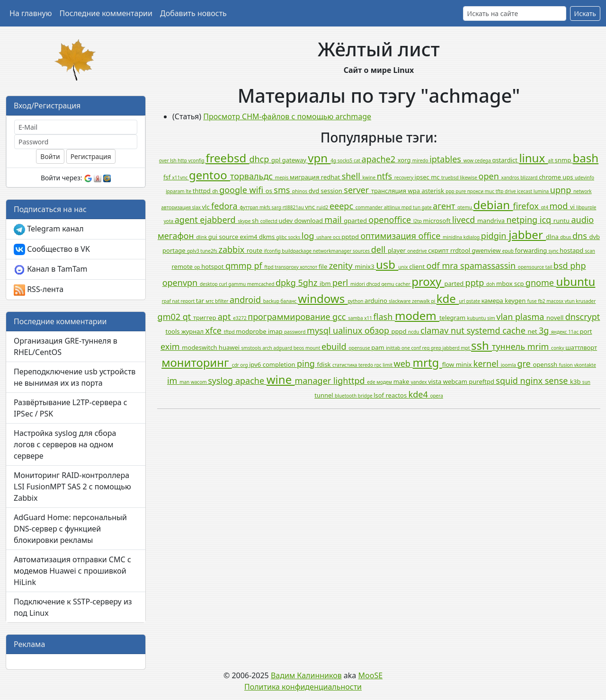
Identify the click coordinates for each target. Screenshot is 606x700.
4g (334, 160)
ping (307, 363)
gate (428, 207)
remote (183, 266)
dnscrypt (583, 317)
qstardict (505, 160)
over (165, 160)
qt (188, 317)
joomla (509, 365)
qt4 (545, 207)
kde (448, 298)
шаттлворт (581, 347)
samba (356, 318)
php (578, 266)
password (295, 332)
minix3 (365, 266)
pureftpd (482, 381)
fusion (567, 365)
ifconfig (273, 251)
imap (276, 331)
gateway (295, 160)
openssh (546, 364)
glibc (282, 237)
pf (259, 266)
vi (573, 207)
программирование (290, 317)
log (309, 236)
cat (358, 160)
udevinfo (584, 177)
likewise (469, 177)
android (246, 300)
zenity (342, 266)
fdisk (325, 364)
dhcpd (374, 284)
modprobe (252, 331)
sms (283, 190)
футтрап (250, 207)
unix (404, 267)
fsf (168, 177)
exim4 (250, 237)
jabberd (451, 348)
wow (469, 160)
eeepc (343, 206)
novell (556, 318)
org (245, 365)
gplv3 (194, 251)
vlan (506, 317)
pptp (476, 283)
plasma (531, 317)
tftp (500, 191)
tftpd (230, 332)
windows (323, 298)
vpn (319, 158)
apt (225, 317)
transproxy (287, 267)
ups (569, 177)
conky (558, 348)
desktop (209, 284)
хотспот (309, 267)
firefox (527, 206)
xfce (214, 330)
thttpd (202, 191)
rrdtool (461, 250)
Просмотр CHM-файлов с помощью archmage (287, 116)
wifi (258, 190)
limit (388, 365)
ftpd (269, 267)
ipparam (176, 191)
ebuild (335, 346)
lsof (379, 395)
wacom (199, 382)
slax (197, 207)
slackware (400, 301)
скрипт (439, 250)
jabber (527, 235)
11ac (574, 332)
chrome (551, 177)
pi (433, 301)
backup (272, 301)
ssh (481, 345)
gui (214, 237)
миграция (305, 177)
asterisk (433, 191)
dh (216, 191)
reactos (397, 395)
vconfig (197, 160)
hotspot (213, 266)
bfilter (222, 301)
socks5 (346, 160)
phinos (300, 191)
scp (520, 284)
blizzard (530, 177)
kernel (487, 363)
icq (547, 220)
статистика (345, 365)
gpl (277, 160)
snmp (564, 160)
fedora (225, 206)
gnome (541, 283)
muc (490, 191)
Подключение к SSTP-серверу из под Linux (73, 607)
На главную (31, 13)
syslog (222, 381)
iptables (446, 159)
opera (436, 396)
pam (379, 347)
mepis (282, 177)
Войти (50, 156)
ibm (326, 284)
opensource (532, 267)
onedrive (418, 251)
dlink (202, 237)
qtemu (465, 207)
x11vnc (181, 177)
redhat (331, 177)
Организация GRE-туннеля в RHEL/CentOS (66, 346)
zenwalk (422, 301)
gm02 (170, 317)
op (198, 267)
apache (251, 381)
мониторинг (197, 362)
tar (201, 301)
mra (451, 266)
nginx (533, 381)
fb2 (542, 301)
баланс (289, 301)
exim (171, 346)
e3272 (240, 318)
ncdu (414, 332)
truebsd (450, 177)
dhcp (260, 159)
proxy (428, 281)
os (270, 191)
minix (465, 364)
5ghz (309, 283)
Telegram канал (49, 229)
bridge (366, 396)
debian (493, 205)
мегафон (177, 236)
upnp (562, 190)
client (418, 266)
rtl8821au (294, 207)
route (255, 250)
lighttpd (350, 381)
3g (545, 330)
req (427, 348)
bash (586, 158)
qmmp (240, 266)
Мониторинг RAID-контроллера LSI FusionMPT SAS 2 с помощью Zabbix (72, 487)
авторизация (177, 207)
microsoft (438, 221)
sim (492, 318)
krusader (586, 301)
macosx (556, 301)
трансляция (390, 191)
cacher (403, 284)
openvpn (181, 283)
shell (352, 176)
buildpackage (297, 251)
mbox (505, 284)
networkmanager (333, 251)
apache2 (380, 159)
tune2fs (209, 251)
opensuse (360, 348)
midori (358, 284)
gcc (340, 317)
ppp (450, 191)
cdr (236, 365)
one (406, 348)
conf (417, 348)
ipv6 (256, 364)
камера (493, 301)
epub (509, 251)
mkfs (266, 207)
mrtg (428, 362)
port (586, 331)
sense (557, 381)
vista (436, 381)
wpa (415, 191)
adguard (283, 348)
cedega (484, 160)
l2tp (418, 221)
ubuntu (576, 281)
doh (491, 284)
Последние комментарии (106, 13)
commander (370, 207)
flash (384, 317)
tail (549, 267)
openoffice (391, 220)
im (173, 381)
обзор (378, 330)
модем (385, 382)
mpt (466, 348)
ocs (337, 237)
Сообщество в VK (52, 250)
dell (379, 249)
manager (314, 381)
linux (533, 158)
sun (586, 382)
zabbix (232, 249)
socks (294, 237)
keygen (516, 301)
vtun (570, 301)
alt (551, 160)
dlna (553, 237)
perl (341, 283)
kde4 (419, 394)
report (188, 301)
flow (449, 364)
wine (281, 379)
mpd (407, 207)
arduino (377, 301)
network (583, 191)
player (397, 250)
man (185, 382)
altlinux (393, 207)
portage (175, 250)
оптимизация (389, 236)
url (463, 301)
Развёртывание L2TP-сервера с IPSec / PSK (71, 408)
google (234, 190)
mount (313, 348)
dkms (268, 237)
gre (525, 363)
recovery (405, 177)
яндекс (560, 332)
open (490, 176)
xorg (405, 160)
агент (445, 206)
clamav (436, 330)
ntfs (386, 176)
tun (417, 207)
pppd (400, 331)
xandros (511, 177)
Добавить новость (193, 13)
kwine (370, 177)
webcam (456, 381)
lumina (542, 191)
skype (245, 221)
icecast (525, 191)
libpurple (586, 207)
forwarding (531, 250)
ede (372, 382)
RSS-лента (39, 290)
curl (223, 284)
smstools (252, 348)
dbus (566, 237)
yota (169, 221)
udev (286, 221)
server (357, 190)
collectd (270, 221)
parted (455, 284)
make (402, 381)
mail (334, 220)
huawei (230, 347)
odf (434, 266)
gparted (356, 221)
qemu (388, 284)
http (183, 160)
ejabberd (219, 220)
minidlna (453, 237)
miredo (421, 160)
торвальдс (253, 176)
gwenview (487, 250)
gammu (238, 284)
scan (590, 251)
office (431, 236)
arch (268, 348)
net (533, 331)
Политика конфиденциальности (303, 687)
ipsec (423, 177)
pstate (474, 301)
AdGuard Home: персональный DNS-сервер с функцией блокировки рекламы (70, 529)
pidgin (495, 236)
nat (177, 301)
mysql (320, 330)
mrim (539, 346)
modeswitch (200, 347)
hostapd (572, 250)
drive (511, 191)
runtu (562, 221)
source (229, 237)
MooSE (371, 675)
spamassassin (489, 266)
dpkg (287, 283)
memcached (261, 284)
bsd (562, 266)
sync (554, 251)
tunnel (325, 395)
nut (459, 330)
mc (436, 177)
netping (523, 220)
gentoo (209, 175)
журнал (193, 331)
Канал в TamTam (50, 270)
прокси (476, 191)
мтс (210, 301)
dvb (594, 237)
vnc (311, 207)
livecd (465, 220)
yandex (419, 382)
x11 (369, 318)
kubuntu (477, 318)
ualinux (349, 330)
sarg (277, 207)
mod (559, 206)
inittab (394, 348)
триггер (205, 318)
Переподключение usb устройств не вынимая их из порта (75, 377)
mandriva (492, 221)
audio (582, 220)
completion (280, 364)
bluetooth (346, 396)
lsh (174, 160)
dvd (315, 191)
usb (387, 264)
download (310, 221)
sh (256, 221)
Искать (585, 13)
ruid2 (323, 207)
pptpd (351, 237)
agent (187, 220)
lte (189, 191)
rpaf (167, 301)
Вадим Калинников (306, 675)
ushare (325, 237)
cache (515, 330)
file (324, 266)
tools (173, 331)
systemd (484, 330)
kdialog (472, 237)
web (403, 363)
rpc (379, 365)
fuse (533, 301)
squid (508, 381)
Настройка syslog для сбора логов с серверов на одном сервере (65, 444)
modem (417, 315)
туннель (510, 346)
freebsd (227, 158)
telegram (453, 318)
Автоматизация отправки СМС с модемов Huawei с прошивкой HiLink (72, 571)
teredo (366, 365)
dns (581, 236)
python (356, 301)
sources (362, 251)
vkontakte (585, 365)
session (333, 191)
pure (461, 191)
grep (437, 348)
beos (299, 348)
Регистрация (91, 156)
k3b (576, 381)
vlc (206, 207)
